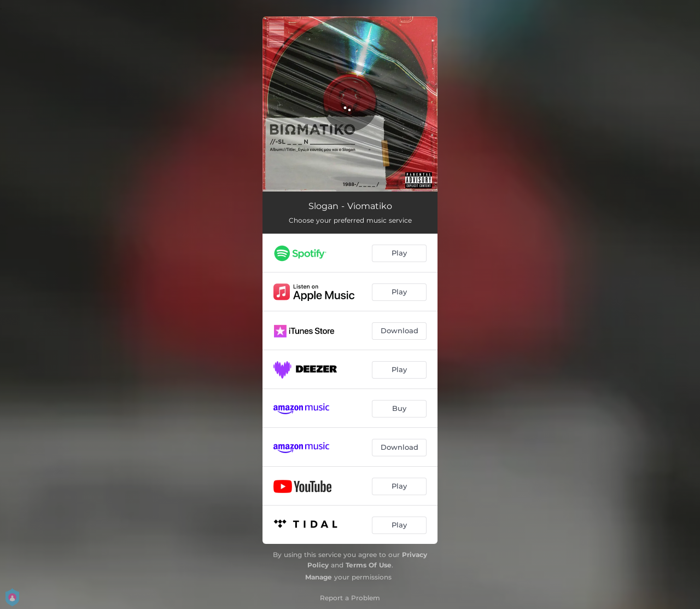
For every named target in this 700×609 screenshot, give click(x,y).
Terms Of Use (369, 565)
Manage (319, 577)
